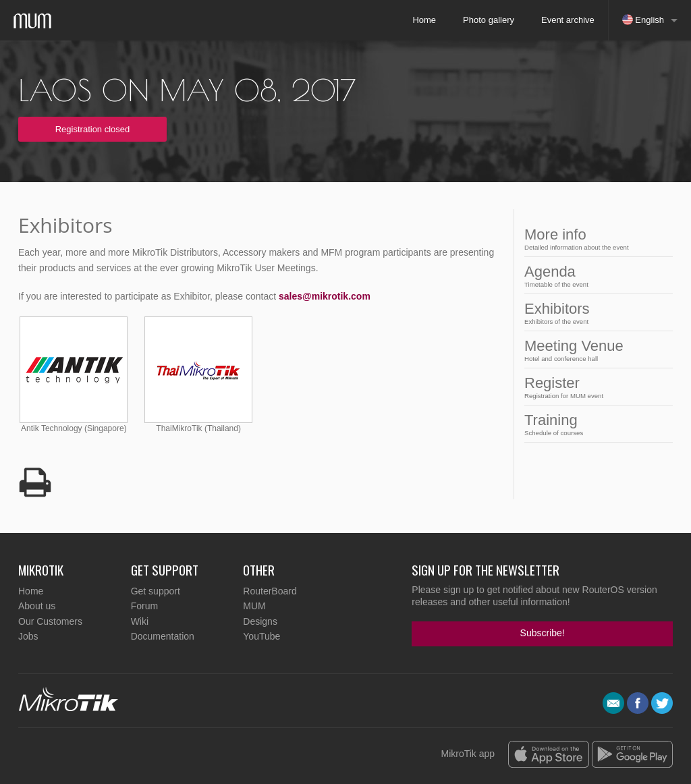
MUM (254, 606)
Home (424, 20)
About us (37, 606)
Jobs (28, 636)
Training (595, 424)
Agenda (595, 276)
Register (595, 387)
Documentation (163, 636)
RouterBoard (270, 591)
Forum (144, 606)
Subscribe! (543, 633)
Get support (156, 591)
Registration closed (93, 129)
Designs (260, 621)
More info (595, 239)
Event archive (568, 20)
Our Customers (50, 621)
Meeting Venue (595, 350)
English (643, 20)
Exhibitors (595, 313)
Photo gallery (489, 20)
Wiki (140, 621)
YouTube (261, 636)
